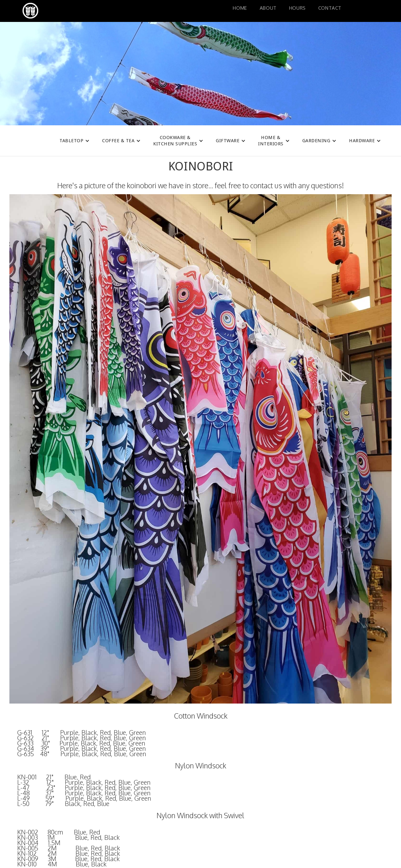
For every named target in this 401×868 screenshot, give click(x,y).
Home (240, 8)
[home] (61, 11)
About (268, 8)
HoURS (297, 8)
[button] (75, 141)
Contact (330, 8)
